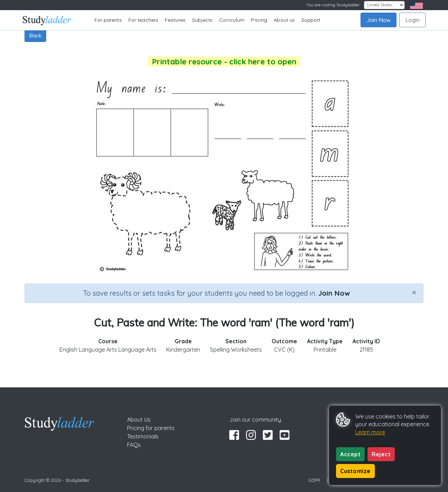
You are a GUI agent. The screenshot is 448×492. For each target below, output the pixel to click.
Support (311, 20)
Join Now (379, 20)
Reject (381, 454)
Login (412, 20)
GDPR (314, 480)
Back (35, 35)
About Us (139, 420)
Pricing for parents (151, 428)
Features (175, 20)
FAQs (134, 445)
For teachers (143, 20)
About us (284, 20)
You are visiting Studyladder (333, 5)
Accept (350, 454)
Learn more (370, 432)
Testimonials (143, 436)
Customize (355, 471)
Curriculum (232, 20)
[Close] (414, 292)
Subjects (202, 20)
